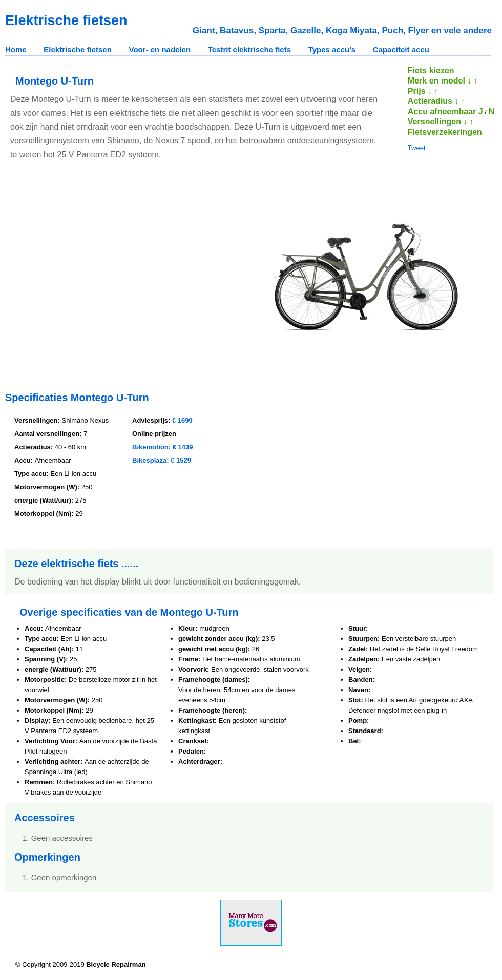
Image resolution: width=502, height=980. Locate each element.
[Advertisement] (96, 277)
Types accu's (332, 49)
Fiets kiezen (431, 70)
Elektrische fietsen (78, 49)
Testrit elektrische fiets (249, 49)
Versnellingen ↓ (437, 122)
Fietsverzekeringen (445, 132)
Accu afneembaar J (445, 111)
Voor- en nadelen (160, 49)
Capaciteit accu (401, 49)
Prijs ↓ (420, 91)
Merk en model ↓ (440, 81)
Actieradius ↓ (433, 101)
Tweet (417, 148)
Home (16, 49)
